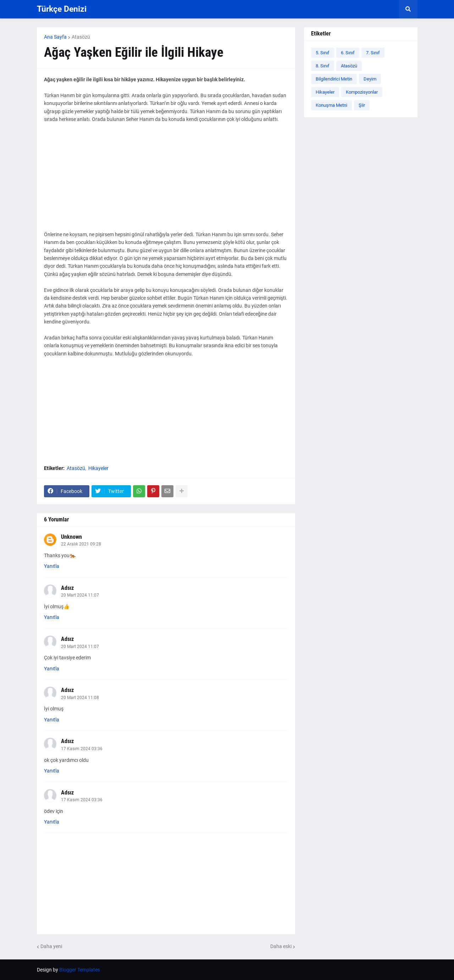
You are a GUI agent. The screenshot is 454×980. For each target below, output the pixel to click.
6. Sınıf (348, 53)
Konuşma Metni (331, 105)
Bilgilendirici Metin (334, 79)
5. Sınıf (323, 53)
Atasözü (81, 37)
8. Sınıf (323, 66)
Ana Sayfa (55, 37)
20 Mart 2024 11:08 (80, 698)
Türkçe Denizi (62, 9)
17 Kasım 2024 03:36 (82, 749)
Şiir (362, 105)
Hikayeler (98, 468)
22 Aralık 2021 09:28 (81, 544)
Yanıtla (52, 566)
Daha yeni (51, 946)
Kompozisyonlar (362, 92)
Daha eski (281, 946)
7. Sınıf (373, 53)
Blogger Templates (80, 970)
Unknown (71, 537)
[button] (408, 9)
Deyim (370, 79)
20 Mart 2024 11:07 (80, 595)
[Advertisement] (166, 181)
